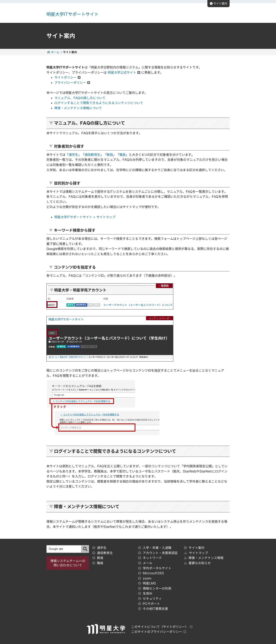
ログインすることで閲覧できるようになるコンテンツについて (99, 103)
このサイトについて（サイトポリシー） (160, 627)
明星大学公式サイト (122, 72)
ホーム (55, 52)
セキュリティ (150, 599)
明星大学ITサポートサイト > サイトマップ (85, 217)
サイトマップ (196, 553)
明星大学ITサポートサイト (72, 14)
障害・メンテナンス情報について (78, 108)
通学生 (73, 155)
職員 (123, 155)
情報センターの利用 (155, 588)
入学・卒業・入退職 (155, 548)
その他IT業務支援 (153, 609)
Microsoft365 (151, 573)
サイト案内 (219, 3)
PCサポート (149, 604)
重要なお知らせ (197, 563)
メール (145, 563)
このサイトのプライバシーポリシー (157, 632)
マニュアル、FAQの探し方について (80, 98)
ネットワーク (150, 558)
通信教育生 (92, 155)
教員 (110, 155)
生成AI (145, 593)
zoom (145, 578)
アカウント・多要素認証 (158, 553)
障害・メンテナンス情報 (204, 558)
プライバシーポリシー (70, 83)
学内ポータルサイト (155, 568)
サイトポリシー (65, 77)
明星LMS (147, 583)
